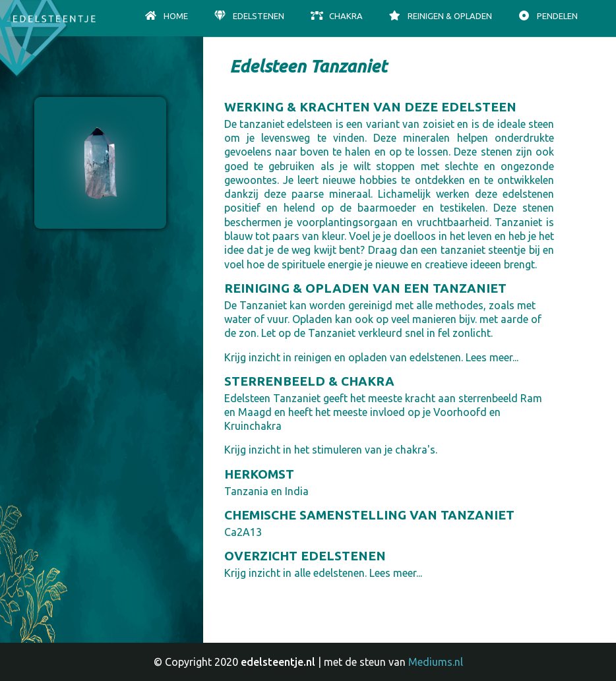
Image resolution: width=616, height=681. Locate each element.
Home (166, 16)
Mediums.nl (436, 662)
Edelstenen (249, 16)
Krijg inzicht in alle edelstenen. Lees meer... (323, 573)
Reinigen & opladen (440, 16)
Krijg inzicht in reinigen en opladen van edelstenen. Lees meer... (371, 357)
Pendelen (547, 16)
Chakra (336, 16)
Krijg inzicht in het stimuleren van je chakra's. (331, 450)
